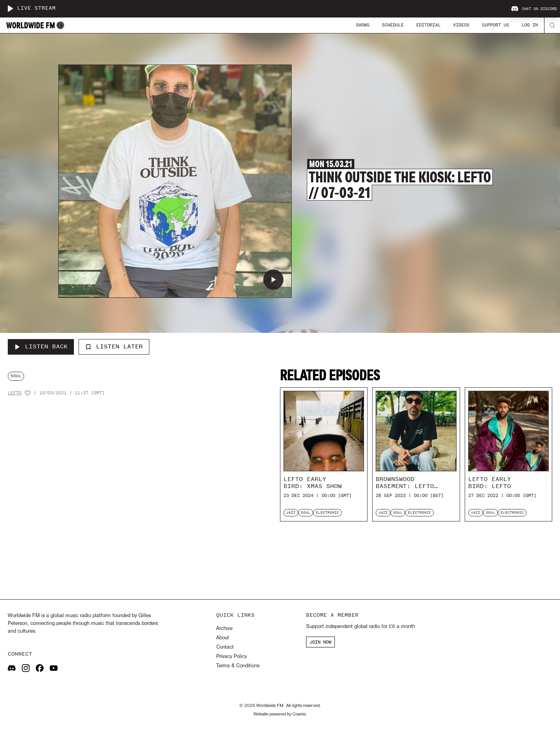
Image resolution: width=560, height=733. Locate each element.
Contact (225, 647)
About (223, 638)
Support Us (495, 25)
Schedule (393, 25)
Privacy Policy (232, 657)
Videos (461, 25)
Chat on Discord (534, 9)
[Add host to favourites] (28, 393)
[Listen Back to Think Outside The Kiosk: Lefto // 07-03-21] (41, 347)
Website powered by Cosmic (280, 714)
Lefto (15, 393)
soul (16, 376)
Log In (530, 25)
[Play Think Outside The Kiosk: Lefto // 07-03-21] (273, 280)
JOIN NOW (320, 642)
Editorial (428, 25)
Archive (224, 629)
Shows (363, 25)
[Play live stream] (10, 9)
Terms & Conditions (238, 666)
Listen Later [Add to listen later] (114, 346)
